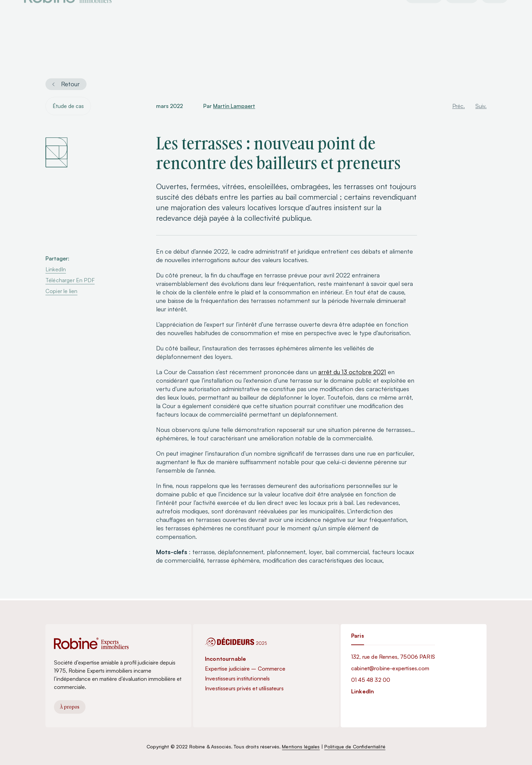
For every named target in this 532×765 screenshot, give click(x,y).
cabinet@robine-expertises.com (390, 668)
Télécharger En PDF (70, 281)
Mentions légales (301, 746)
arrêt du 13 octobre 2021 (352, 373)
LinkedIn (56, 270)
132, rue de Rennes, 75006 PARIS (393, 657)
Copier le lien (61, 292)
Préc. (459, 107)
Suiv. (481, 107)
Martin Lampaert (234, 107)
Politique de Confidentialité (355, 746)
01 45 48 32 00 (371, 680)
